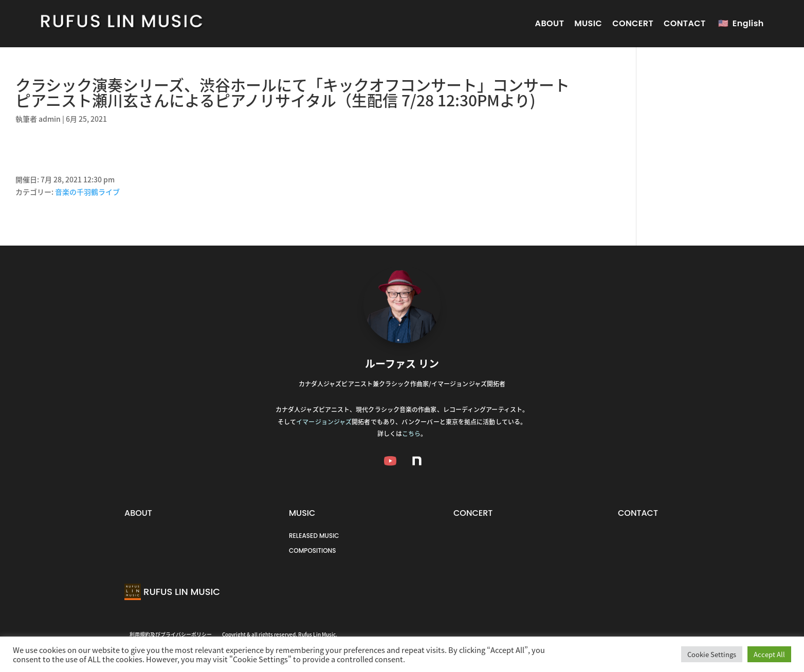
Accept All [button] (769, 654)
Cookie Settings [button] (712, 654)
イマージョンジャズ (324, 422)
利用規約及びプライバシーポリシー (171, 634)
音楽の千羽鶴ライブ (87, 192)
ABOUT (550, 23)
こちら (411, 434)
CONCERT (633, 23)
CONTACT (685, 23)
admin (50, 119)
